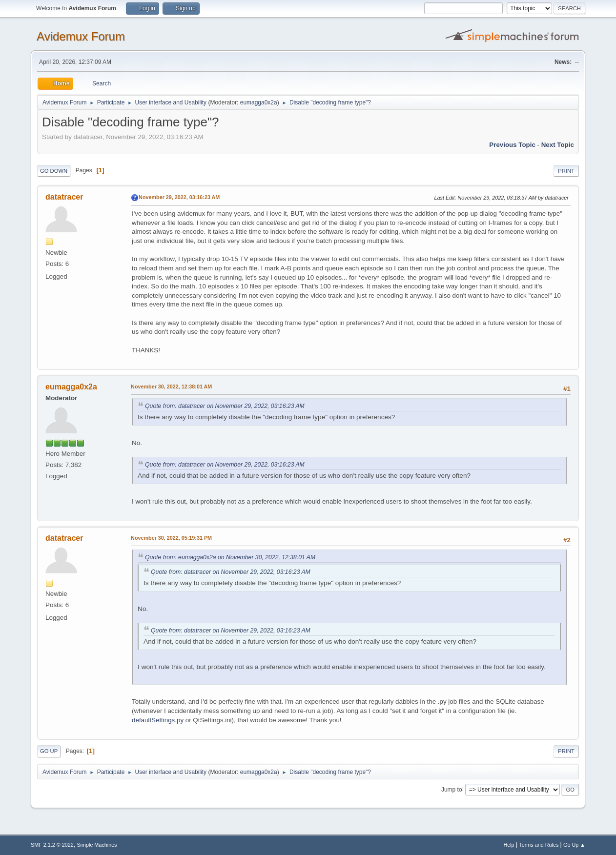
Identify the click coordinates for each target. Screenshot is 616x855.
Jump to (452, 789)
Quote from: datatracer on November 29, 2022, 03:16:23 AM (225, 406)
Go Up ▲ (574, 845)
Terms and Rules (539, 845)
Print (566, 171)
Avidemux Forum (81, 36)
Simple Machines (97, 845)
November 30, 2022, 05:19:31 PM (171, 538)
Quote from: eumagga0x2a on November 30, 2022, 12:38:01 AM (230, 557)
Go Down (54, 171)
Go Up (49, 751)
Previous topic (512, 145)
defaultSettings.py (158, 720)
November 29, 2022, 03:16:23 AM (179, 197)
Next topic (558, 145)
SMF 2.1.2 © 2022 (52, 845)
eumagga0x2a (259, 102)
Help (509, 845)
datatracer (64, 197)
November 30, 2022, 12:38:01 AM (171, 387)
